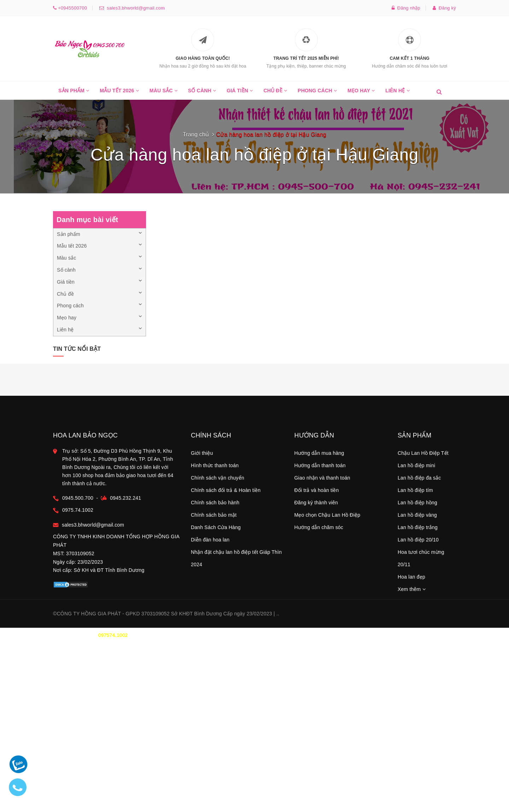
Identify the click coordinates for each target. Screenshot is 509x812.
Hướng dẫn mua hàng (319, 453)
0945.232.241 (125, 498)
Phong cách (317, 94)
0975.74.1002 (78, 510)
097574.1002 (113, 635)
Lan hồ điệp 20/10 (418, 540)
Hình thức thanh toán (215, 465)
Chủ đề (275, 94)
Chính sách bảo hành (215, 503)
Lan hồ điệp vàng (417, 515)
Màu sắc (163, 94)
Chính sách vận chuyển (218, 478)
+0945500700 (72, 8)
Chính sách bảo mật (214, 515)
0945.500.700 (78, 498)
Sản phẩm (74, 94)
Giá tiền (240, 94)
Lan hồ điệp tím (415, 490)
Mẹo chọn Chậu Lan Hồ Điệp (327, 515)
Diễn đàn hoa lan (210, 540)
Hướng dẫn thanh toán (320, 465)
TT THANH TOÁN (369, 635)
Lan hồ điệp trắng (418, 527)
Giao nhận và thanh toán (322, 478)
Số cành (202, 94)
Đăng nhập (406, 8)
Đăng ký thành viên (316, 503)
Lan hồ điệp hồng (417, 503)
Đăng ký (444, 8)
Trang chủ (196, 135)
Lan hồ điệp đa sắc (419, 478)
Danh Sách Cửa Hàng (216, 527)
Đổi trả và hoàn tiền (317, 490)
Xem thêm (412, 589)
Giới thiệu (202, 453)
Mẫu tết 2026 (119, 94)
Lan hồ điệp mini (416, 465)
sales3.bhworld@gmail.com (134, 8)
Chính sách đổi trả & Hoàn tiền (226, 490)
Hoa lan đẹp (411, 577)
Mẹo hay (361, 94)
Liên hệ (397, 94)
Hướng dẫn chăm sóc (319, 527)
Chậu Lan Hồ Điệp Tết (423, 453)
